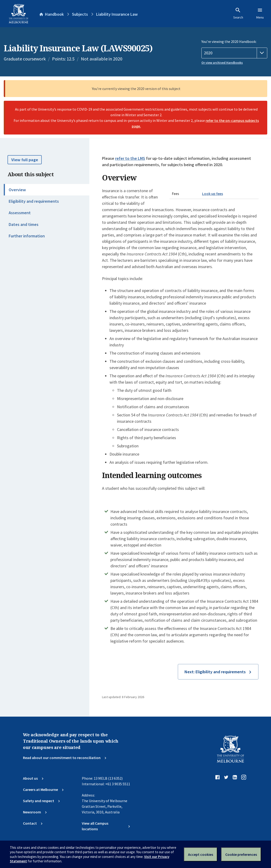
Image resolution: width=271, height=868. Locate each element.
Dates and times (24, 224)
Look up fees (213, 194)
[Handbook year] (234, 53)
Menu (260, 13)
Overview (17, 190)
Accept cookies (201, 854)
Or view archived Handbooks (222, 63)
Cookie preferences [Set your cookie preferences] (241, 854)
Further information (27, 236)
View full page (25, 160)
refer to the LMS (130, 158)
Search (238, 13)
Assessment (20, 213)
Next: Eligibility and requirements (215, 672)
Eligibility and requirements (34, 201)
